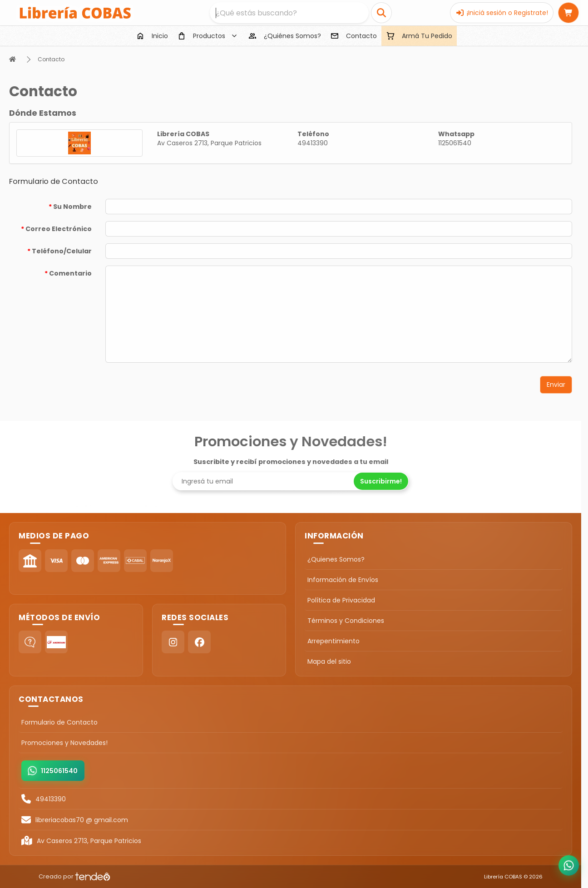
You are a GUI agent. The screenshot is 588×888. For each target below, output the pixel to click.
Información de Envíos (343, 580)
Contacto (51, 59)
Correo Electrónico (59, 229)
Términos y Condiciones (346, 621)
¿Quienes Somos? (336, 559)
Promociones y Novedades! (64, 743)
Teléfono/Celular (62, 251)
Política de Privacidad (341, 600)
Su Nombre (72, 207)
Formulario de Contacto (59, 722)
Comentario (70, 273)
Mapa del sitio (329, 661)
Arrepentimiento (334, 641)
